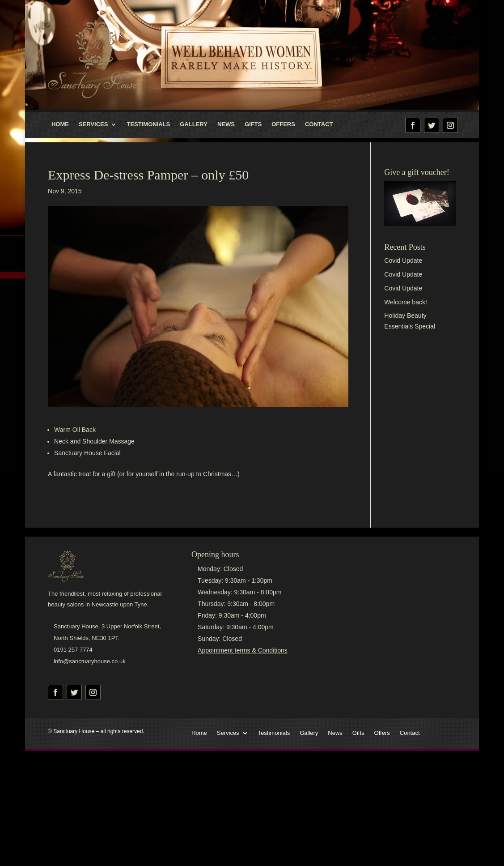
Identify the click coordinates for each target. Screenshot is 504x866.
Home (60, 124)
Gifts (253, 124)
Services (93, 124)
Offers (283, 124)
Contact (319, 124)
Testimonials (148, 124)
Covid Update (403, 260)
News (226, 124)
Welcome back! (405, 302)
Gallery (194, 124)
